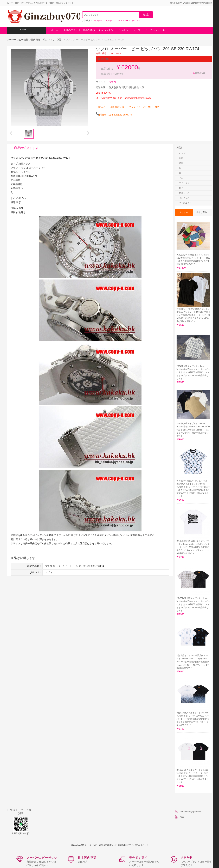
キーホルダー (185, 203)
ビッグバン (111, 21)
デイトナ (136, 21)
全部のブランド (72, 30)
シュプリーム (140, 30)
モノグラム (99, 21)
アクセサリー (185, 183)
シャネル (123, 30)
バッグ (182, 153)
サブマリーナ (124, 21)
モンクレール (157, 30)
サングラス (184, 198)
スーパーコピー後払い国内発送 (24, 40)
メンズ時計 (57, 40)
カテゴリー (32, 30)
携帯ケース (184, 193)
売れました (198, 73)
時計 (46, 40)
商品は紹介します (26, 148)
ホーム (55, 30)
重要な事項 (89, 30)
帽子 (181, 188)
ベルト (182, 178)
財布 (181, 158)
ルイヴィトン (106, 30)
